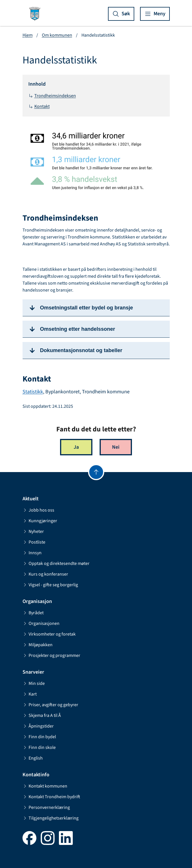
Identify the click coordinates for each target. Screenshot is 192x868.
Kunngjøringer (40, 521)
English (33, 758)
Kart (30, 694)
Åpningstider (38, 726)
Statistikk (33, 392)
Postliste (34, 542)
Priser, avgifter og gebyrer (50, 705)
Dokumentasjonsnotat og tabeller (81, 350)
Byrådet (33, 613)
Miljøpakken (38, 645)
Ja (76, 447)
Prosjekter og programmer (51, 655)
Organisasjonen (41, 623)
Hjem (28, 35)
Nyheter (33, 531)
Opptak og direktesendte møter (56, 563)
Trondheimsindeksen (52, 96)
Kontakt (39, 106)
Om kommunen (57, 35)
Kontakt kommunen (45, 786)
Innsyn (32, 553)
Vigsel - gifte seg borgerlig (50, 585)
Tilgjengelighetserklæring (51, 818)
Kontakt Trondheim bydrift (51, 797)
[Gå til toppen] (96, 472)
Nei (116, 447)
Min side (34, 683)
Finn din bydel (39, 737)
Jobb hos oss (38, 510)
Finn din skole (39, 747)
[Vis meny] (155, 14)
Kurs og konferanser (45, 574)
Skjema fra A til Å (42, 715)
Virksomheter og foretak (49, 634)
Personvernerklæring (46, 807)
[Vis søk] (121, 14)
